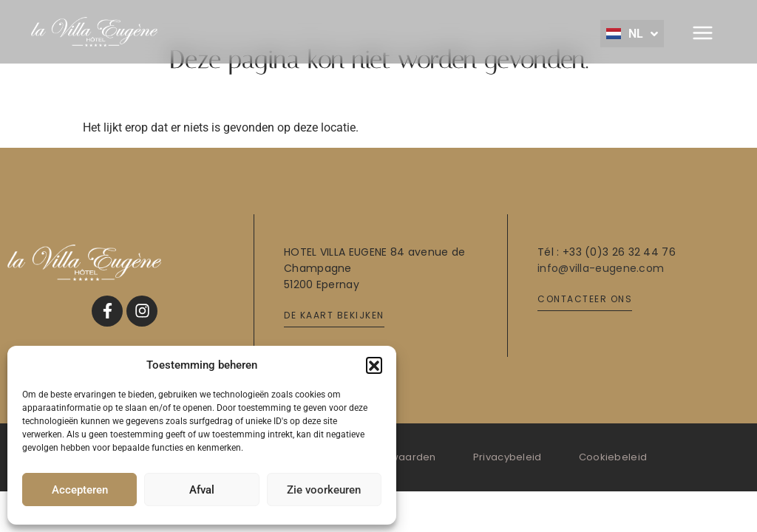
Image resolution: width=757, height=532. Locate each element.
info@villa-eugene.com (601, 268)
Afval (202, 490)
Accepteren (80, 490)
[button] (374, 365)
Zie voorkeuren (324, 490)
